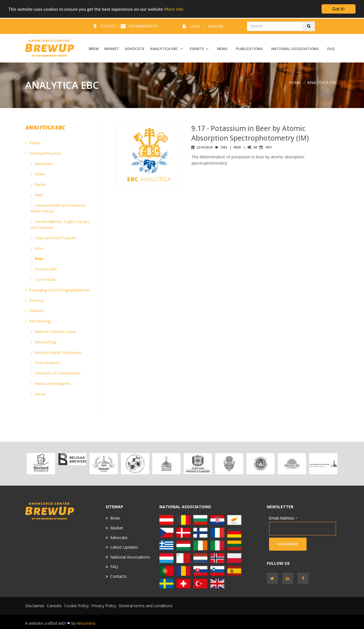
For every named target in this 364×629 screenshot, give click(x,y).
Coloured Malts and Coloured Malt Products (58, 208)
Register (216, 26)
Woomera (86, 623)
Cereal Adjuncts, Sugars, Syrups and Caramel (60, 224)
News (222, 49)
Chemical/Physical (43, 153)
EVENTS (197, 49)
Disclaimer (35, 606)
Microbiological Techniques (56, 352)
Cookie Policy (76, 606)
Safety (33, 143)
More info (174, 9)
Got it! (339, 9)
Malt (37, 195)
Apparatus (42, 163)
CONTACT (108, 26)
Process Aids (44, 269)
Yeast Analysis (45, 363)
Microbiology (38, 321)
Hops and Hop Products (53, 238)
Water (38, 174)
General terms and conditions (146, 606)
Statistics (35, 311)
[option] (41, 464)
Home (295, 82)
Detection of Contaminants (56, 373)
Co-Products (43, 279)
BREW (94, 49)
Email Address (283, 518)
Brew (115, 518)
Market (117, 528)
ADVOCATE (135, 49)
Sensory (34, 300)
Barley (38, 184)
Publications (249, 49)
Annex (38, 394)
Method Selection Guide (54, 331)
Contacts (118, 576)
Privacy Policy (104, 606)
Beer (37, 259)
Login (195, 26)
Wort (37, 248)
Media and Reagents (51, 384)
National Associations (295, 49)
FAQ (331, 49)
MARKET (112, 49)
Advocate (119, 538)
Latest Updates (124, 547)
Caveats (54, 606)
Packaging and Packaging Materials (58, 290)
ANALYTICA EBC (164, 49)
